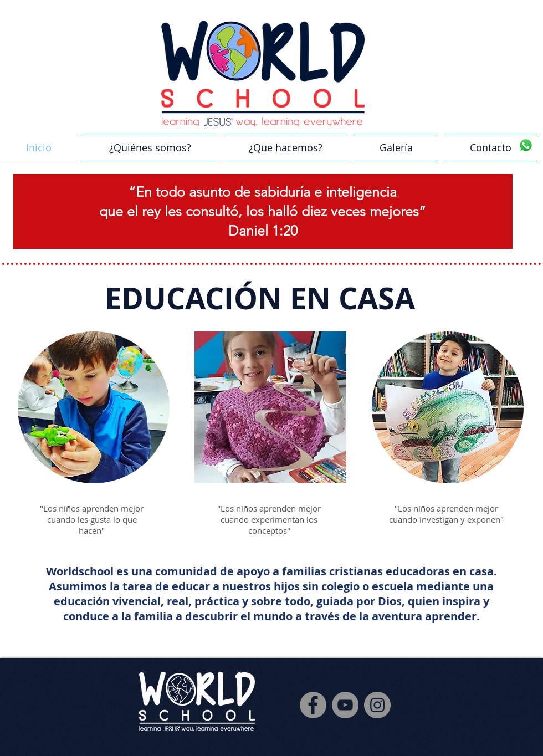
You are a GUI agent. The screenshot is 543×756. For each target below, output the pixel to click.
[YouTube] (345, 705)
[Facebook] (313, 705)
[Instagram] (377, 705)
